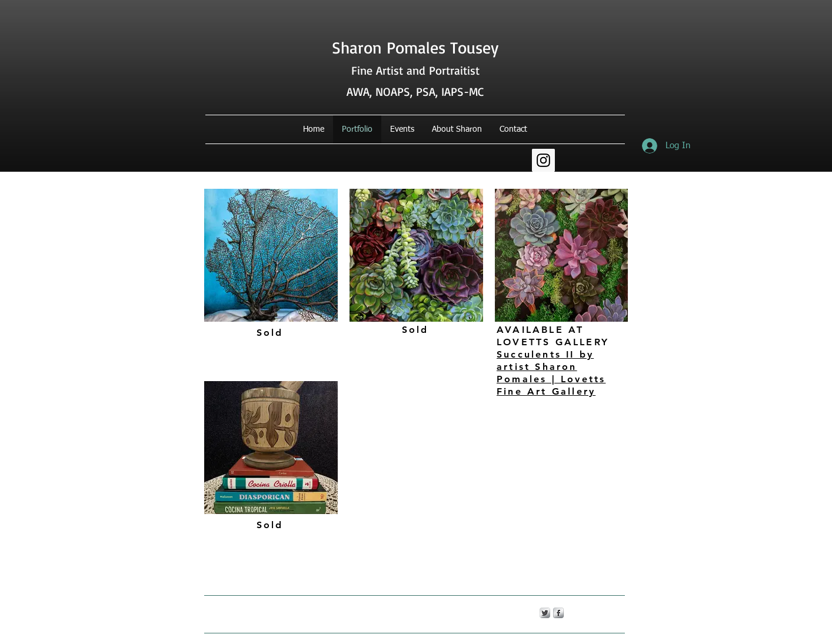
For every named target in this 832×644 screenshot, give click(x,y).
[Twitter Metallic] (545, 613)
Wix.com (403, 612)
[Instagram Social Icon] (543, 160)
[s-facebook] (558, 613)
